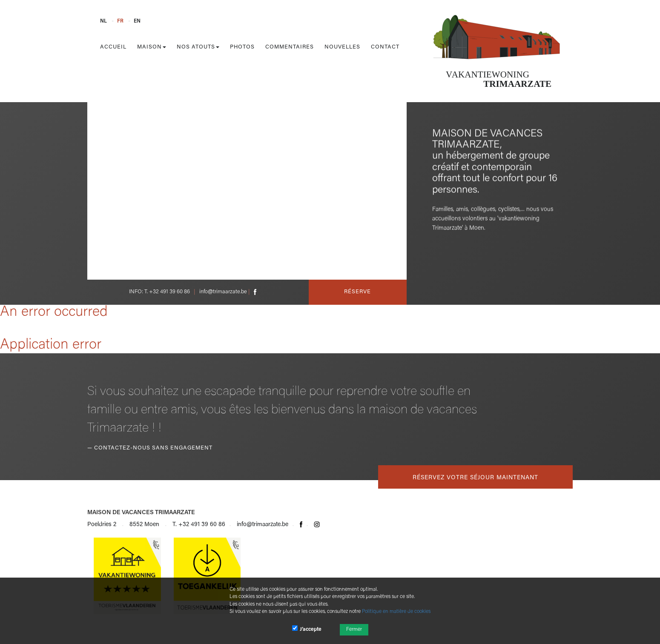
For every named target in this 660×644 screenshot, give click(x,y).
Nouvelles (342, 47)
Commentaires (290, 47)
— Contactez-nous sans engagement (150, 448)
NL (103, 21)
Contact (385, 47)
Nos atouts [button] (198, 47)
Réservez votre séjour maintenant (475, 478)
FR (120, 21)
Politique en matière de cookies (396, 612)
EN (137, 21)
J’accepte (307, 629)
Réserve (357, 292)
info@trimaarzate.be (223, 292)
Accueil (113, 47)
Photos (242, 47)
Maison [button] (152, 47)
